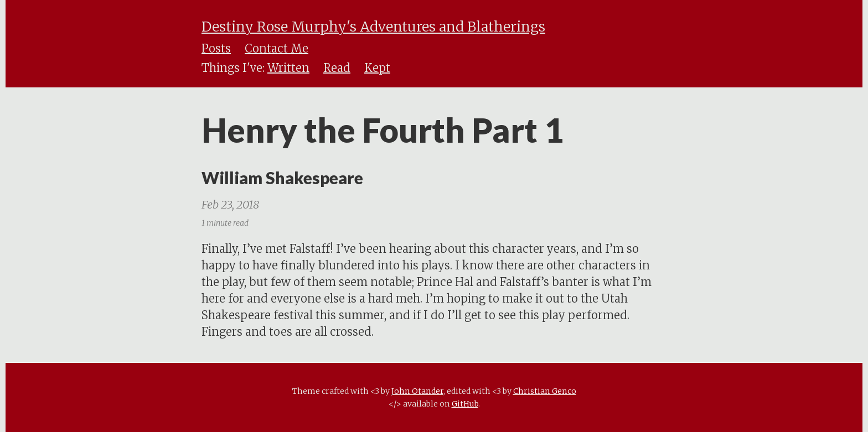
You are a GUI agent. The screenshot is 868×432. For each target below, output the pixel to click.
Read (337, 68)
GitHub (465, 404)
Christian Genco (545, 391)
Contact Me (277, 48)
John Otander (417, 391)
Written (288, 68)
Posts (216, 48)
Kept (377, 68)
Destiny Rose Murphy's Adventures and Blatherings (373, 27)
